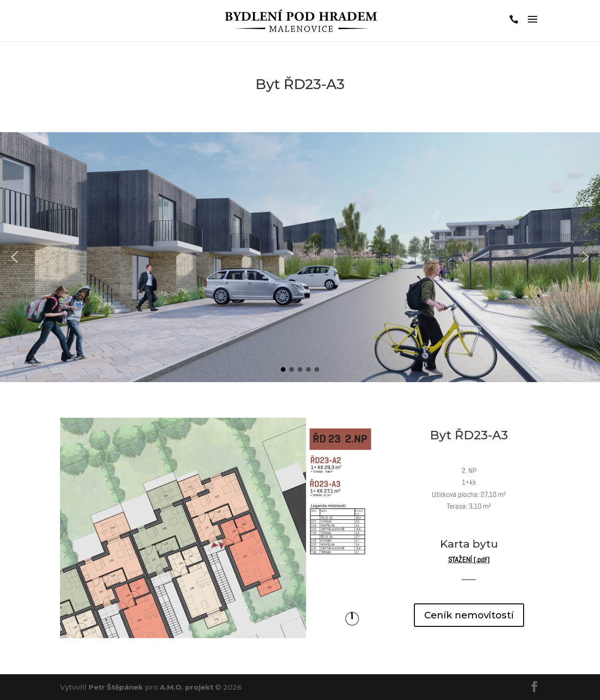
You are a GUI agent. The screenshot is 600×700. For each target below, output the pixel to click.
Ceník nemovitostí (469, 615)
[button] (15, 257)
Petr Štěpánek (116, 687)
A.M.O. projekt (187, 687)
